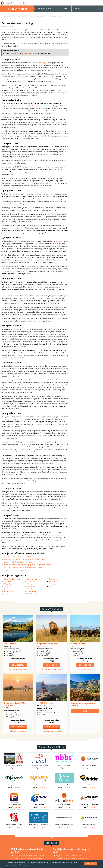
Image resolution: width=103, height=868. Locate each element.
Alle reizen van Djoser (85, 670)
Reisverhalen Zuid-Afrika (36, 16)
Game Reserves (32, 589)
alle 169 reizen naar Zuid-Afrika (16, 571)
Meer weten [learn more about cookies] (23, 865)
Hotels (51, 586)
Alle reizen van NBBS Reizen (18, 670)
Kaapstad (59, 241)
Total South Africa (10, 644)
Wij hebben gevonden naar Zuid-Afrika (83, 705)
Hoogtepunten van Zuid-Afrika (48, 644)
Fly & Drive (8, 589)
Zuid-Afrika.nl (8, 16)
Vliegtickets (8, 584)
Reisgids (21, 16)
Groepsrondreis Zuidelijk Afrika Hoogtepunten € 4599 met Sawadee (28, 565)
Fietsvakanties (54, 579)
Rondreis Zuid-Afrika (78, 644)
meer (11, 768)
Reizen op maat (32, 579)
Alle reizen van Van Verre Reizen (51, 670)
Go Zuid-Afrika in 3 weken (46, 703)
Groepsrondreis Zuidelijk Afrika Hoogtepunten (15, 704)
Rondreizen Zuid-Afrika (12, 579)
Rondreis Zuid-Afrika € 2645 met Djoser (18, 562)
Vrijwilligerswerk (32, 591)
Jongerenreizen (54, 589)
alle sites (24, 3)
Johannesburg (40, 63)
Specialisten (31, 586)
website (18, 768)
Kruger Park (36, 106)
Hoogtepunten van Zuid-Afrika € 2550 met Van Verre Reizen (25, 559)
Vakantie (7, 586)
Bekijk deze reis (18, 665)
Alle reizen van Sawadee (18, 731)
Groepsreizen (9, 591)
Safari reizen (8, 581)
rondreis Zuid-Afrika (28, 53)
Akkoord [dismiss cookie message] (91, 863)
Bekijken (85, 711)
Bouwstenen (31, 584)
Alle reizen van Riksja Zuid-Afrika (51, 731)
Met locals (53, 584)
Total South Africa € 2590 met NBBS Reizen (19, 557)
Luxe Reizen (31, 581)
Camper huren (9, 594)
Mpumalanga (21, 76)
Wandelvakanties (32, 594)
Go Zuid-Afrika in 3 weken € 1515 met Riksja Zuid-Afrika (23, 567)
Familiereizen (53, 581)
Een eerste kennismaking (57, 16)
